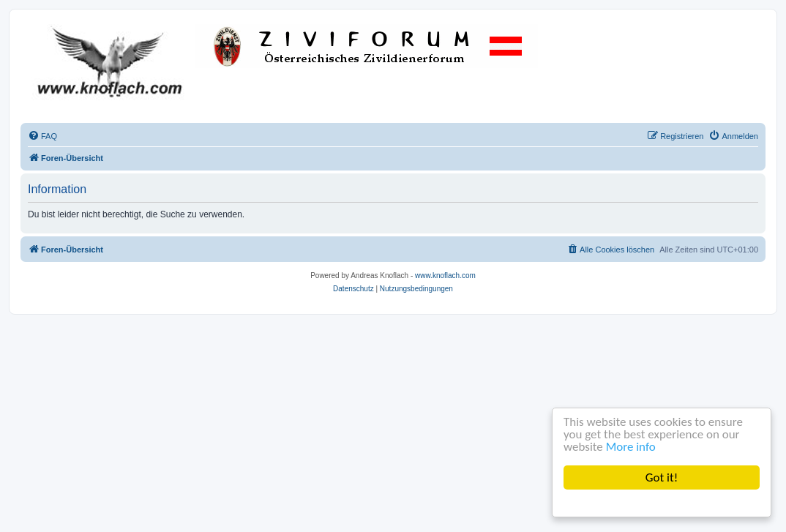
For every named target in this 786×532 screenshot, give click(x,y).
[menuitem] (42, 136)
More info (631, 447)
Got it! (662, 477)
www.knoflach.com (445, 276)
